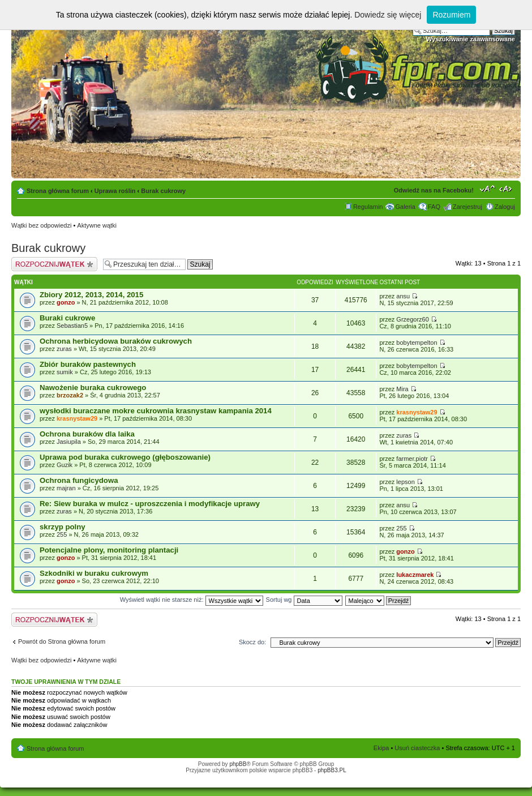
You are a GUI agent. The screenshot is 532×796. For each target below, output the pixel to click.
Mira (402, 389)
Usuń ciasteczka (417, 748)
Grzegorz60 (412, 319)
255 (62, 534)
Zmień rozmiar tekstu (488, 189)
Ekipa (381, 748)
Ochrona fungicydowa (79, 480)
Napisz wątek (54, 264)
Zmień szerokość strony (507, 189)
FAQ (434, 207)
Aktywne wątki (97, 225)
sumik (65, 372)
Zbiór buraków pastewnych (88, 364)
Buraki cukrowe (67, 318)
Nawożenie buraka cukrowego (93, 388)
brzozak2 (70, 395)
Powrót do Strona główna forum (62, 641)
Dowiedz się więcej (388, 15)
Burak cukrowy (163, 191)
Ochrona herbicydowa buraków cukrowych (116, 341)
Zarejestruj (467, 207)
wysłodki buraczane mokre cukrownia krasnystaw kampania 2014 (156, 411)
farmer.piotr (412, 459)
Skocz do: (252, 642)
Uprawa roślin (115, 191)
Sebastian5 (72, 326)
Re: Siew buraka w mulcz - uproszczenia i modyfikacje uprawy (150, 504)
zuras (64, 349)
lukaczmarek (415, 575)
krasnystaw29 (77, 418)
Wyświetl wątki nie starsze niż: (192, 600)
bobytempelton (417, 343)
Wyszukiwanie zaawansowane (471, 39)
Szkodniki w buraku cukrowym (94, 573)
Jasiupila (69, 442)
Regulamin (368, 207)
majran (66, 488)
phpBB (238, 764)
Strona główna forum (58, 191)
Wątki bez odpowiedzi (41, 225)
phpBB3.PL (332, 770)
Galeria (405, 207)
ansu (403, 296)
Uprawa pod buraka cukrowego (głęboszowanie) (125, 457)
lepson (405, 482)
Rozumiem (451, 15)
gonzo (66, 302)
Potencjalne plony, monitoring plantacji (109, 550)
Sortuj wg (304, 600)
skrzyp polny (63, 527)
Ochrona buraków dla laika (87, 434)
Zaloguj (505, 207)
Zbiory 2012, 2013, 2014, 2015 (91, 295)
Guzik (65, 465)
